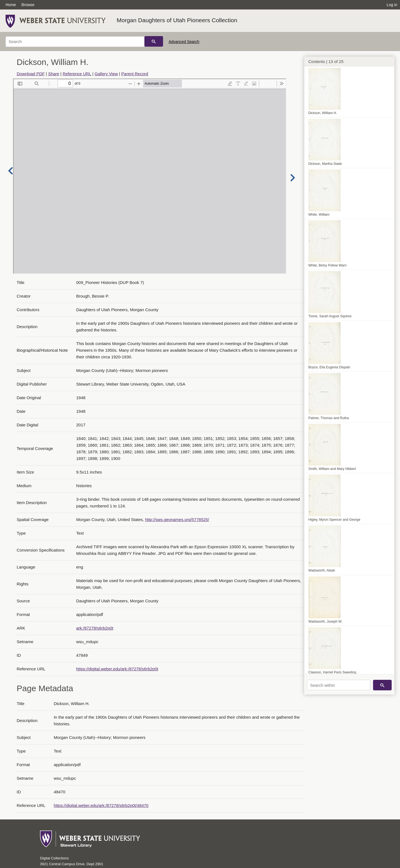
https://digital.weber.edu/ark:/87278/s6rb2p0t (117, 669)
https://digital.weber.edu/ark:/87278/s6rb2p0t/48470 (101, 805)
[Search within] (339, 685)
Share (54, 74)
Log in (392, 5)
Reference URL (77, 74)
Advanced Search (184, 42)
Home (11, 5)
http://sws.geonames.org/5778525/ (177, 519)
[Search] (75, 42)
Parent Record (135, 74)
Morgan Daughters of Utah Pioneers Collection (177, 20)
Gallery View (106, 74)
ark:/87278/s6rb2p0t (95, 628)
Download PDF (31, 74)
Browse (28, 5)
